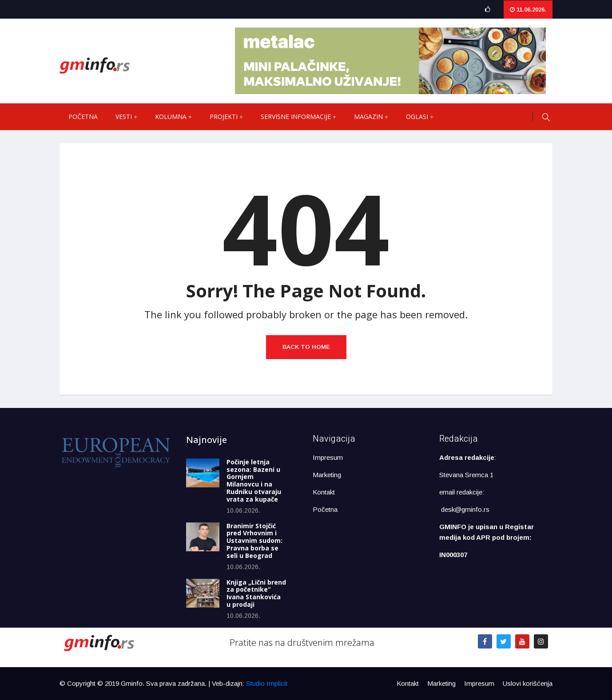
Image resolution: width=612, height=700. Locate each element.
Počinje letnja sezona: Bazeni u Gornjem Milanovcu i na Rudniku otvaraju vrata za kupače (254, 481)
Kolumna (178, 117)
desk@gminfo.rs (465, 509)
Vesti (131, 117)
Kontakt (324, 492)
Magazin (376, 117)
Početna (83, 117)
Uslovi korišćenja (528, 683)
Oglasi (424, 117)
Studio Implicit (267, 683)
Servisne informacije (303, 117)
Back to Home (306, 347)
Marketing (327, 475)
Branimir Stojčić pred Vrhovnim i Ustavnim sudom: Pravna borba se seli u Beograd (254, 541)
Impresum (328, 457)
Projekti (231, 117)
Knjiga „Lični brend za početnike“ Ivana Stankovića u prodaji (256, 593)
